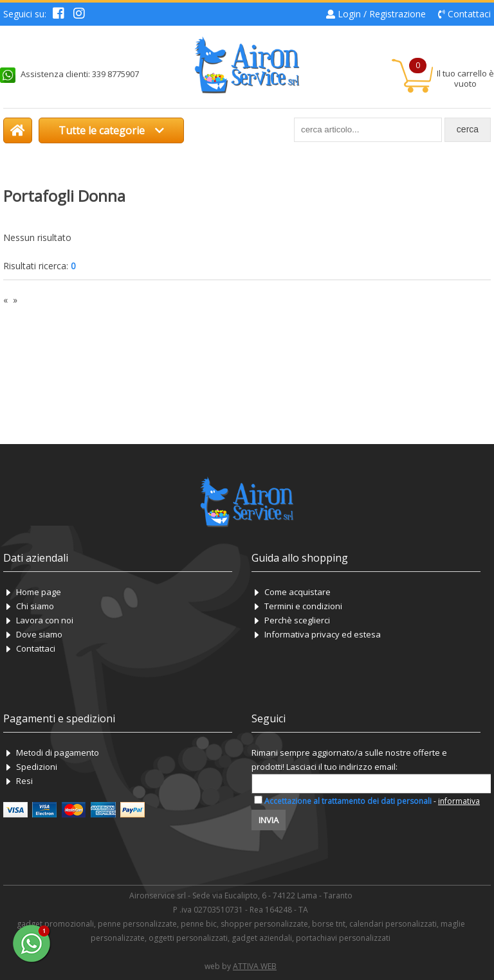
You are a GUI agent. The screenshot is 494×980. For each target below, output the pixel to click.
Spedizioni (37, 767)
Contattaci (469, 14)
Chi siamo (35, 606)
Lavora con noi (45, 620)
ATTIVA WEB (255, 966)
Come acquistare (297, 592)
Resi (24, 781)
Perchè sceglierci (297, 620)
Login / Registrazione (382, 14)
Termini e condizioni (303, 606)
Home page (39, 592)
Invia (269, 820)
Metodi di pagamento (58, 753)
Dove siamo (39, 634)
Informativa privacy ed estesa (323, 634)
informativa (459, 801)
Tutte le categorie (111, 130)
